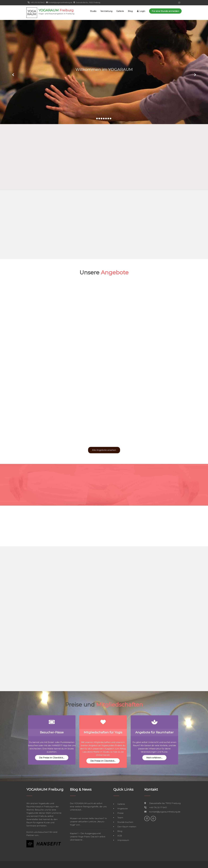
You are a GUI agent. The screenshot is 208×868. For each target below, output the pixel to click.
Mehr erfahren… (154, 758)
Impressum (123, 840)
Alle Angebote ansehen (104, 450)
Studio (93, 11)
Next (195, 75)
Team (120, 818)
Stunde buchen (125, 822)
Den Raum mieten (127, 827)
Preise (121, 813)
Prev (13, 75)
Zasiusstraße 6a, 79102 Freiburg (88, 2)
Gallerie (120, 11)
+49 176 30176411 (36, 2)
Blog (130, 11)
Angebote (123, 809)
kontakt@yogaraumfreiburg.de (59, 2)
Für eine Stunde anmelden (165, 11)
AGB (120, 836)
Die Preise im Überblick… (52, 758)
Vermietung (106, 11)
